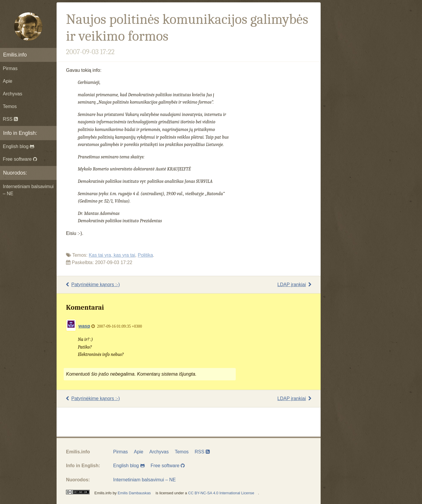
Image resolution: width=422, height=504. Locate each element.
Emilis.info (15, 55)
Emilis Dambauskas (134, 493)
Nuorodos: (15, 173)
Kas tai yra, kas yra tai (112, 255)
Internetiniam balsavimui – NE (28, 190)
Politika (145, 255)
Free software (20, 159)
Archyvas (13, 94)
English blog (19, 146)
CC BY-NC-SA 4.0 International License (221, 493)
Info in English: (20, 133)
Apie (8, 81)
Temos (10, 106)
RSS (10, 119)
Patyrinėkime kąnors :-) (93, 285)
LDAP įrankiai (294, 285)
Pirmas (10, 68)
